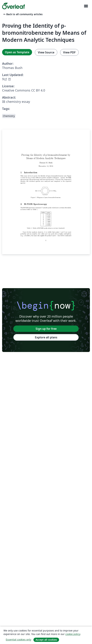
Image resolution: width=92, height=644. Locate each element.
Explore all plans (46, 337)
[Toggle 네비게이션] (86, 6)
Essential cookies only (18, 640)
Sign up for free (46, 329)
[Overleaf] (13, 6)
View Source (46, 52)
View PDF (69, 52)
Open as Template (17, 52)
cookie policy (73, 634)
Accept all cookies (46, 640)
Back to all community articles (23, 14)
